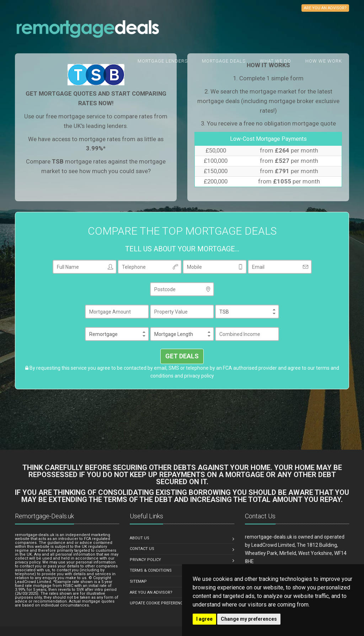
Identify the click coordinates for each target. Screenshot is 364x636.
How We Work (324, 61)
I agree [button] (204, 619)
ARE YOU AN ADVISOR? (151, 592)
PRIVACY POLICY (145, 560)
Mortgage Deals (224, 61)
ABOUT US (140, 538)
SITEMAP (138, 581)
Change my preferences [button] (249, 619)
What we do (275, 61)
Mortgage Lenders (163, 61)
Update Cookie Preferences (159, 603)
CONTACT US (142, 549)
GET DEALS (182, 356)
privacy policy (199, 376)
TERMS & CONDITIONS (151, 570)
